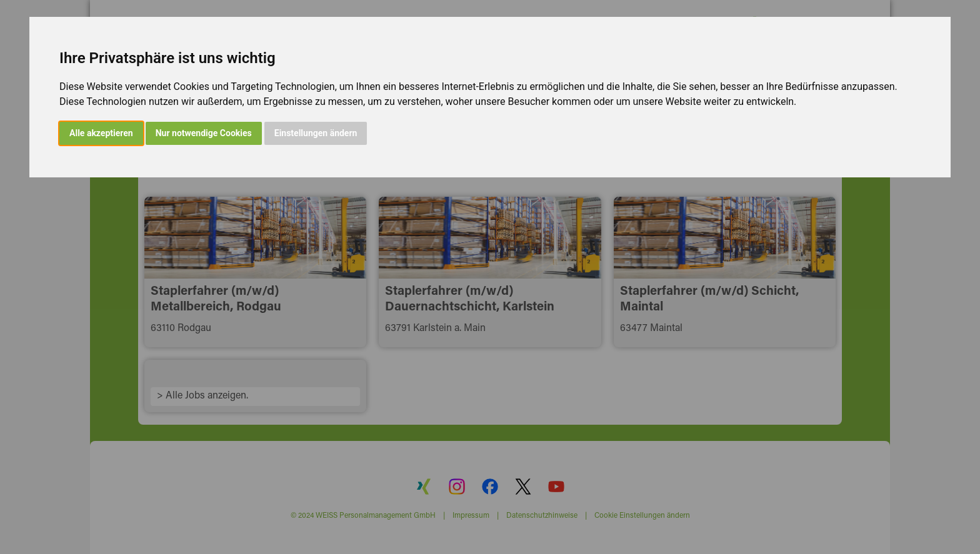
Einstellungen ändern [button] (316, 133)
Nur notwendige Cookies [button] (204, 133)
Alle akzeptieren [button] (101, 133)
